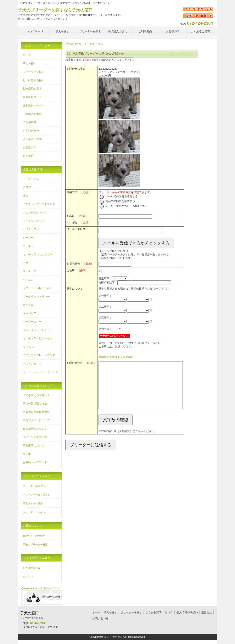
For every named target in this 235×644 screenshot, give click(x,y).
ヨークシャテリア (34, 221)
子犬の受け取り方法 (35, 403)
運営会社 (207, 612)
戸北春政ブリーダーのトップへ (84, 44)
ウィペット (30, 347)
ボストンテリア (32, 364)
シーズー (28, 238)
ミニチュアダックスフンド (39, 204)
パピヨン (28, 280)
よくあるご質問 (32, 139)
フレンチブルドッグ (35, 213)
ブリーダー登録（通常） (37, 495)
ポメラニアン (31, 229)
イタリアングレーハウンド (39, 355)
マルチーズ (30, 271)
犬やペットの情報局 (34, 536)
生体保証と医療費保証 (36, 412)
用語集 (27, 454)
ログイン (28, 577)
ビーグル (28, 305)
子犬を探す (30, 64)
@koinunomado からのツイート (40, 588)
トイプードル (31, 179)
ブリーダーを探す (34, 72)
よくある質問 (153, 612)
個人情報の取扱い (187, 612)
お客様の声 (30, 147)
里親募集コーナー (34, 97)
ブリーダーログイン (34, 512)
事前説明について (34, 446)
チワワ (27, 187)
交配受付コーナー (34, 105)
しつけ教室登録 (32, 568)
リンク (169, 612)
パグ (26, 263)
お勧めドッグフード (35, 462)
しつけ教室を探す (34, 80)
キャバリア (30, 313)
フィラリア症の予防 (35, 437)
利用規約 (28, 156)
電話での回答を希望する (117, 201)
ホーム (27, 55)
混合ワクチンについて (36, 420)
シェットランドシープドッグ (40, 372)
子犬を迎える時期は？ (36, 395)
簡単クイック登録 (33, 503)
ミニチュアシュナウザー (38, 254)
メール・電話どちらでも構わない (123, 206)
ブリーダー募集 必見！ (36, 486)
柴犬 (26, 196)
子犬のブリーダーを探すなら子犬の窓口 (55, 10)
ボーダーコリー (32, 322)
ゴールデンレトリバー (36, 297)
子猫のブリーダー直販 (35, 545)
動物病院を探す (32, 89)
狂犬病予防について (35, 429)
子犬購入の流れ (32, 114)
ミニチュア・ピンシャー (38, 338)
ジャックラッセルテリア (38, 330)
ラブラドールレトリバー (38, 288)
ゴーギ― (28, 246)
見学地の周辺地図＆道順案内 (116, 357)
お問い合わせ (31, 131)
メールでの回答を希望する (119, 196)
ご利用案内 (30, 122)
